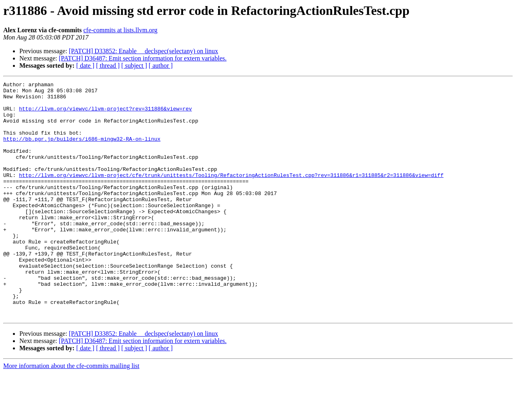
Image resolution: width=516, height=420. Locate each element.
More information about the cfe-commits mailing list (71, 413)
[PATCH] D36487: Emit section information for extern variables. (143, 58)
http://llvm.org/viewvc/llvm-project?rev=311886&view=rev (105, 114)
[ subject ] (134, 65)
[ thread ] (108, 65)
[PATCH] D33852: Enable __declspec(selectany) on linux (144, 51)
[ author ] (161, 65)
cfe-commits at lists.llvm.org (121, 30)
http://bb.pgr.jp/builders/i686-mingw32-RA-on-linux (82, 151)
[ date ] (85, 65)
